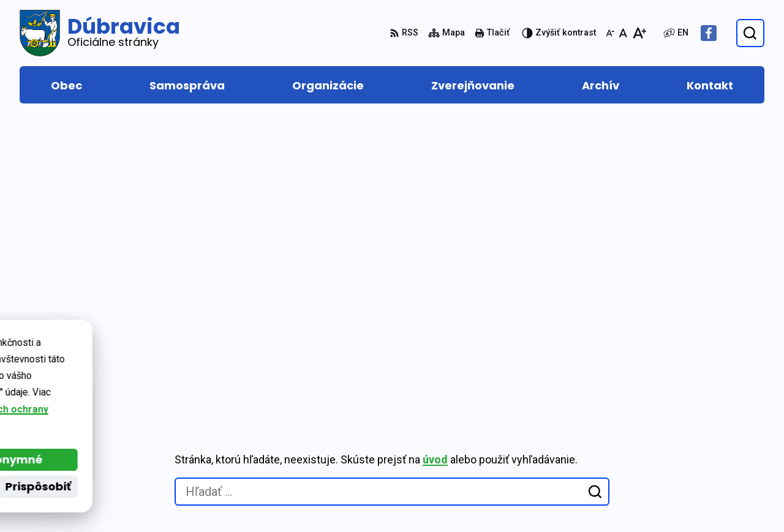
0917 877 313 (703, 436)
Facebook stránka (715, 465)
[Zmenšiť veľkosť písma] (610, 33)
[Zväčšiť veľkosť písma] (639, 33)
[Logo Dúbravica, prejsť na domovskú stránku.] (100, 33)
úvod (435, 171)
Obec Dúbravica (129, 380)
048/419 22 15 (705, 421)
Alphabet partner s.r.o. (187, 368)
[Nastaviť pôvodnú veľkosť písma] (623, 33)
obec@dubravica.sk (719, 450)
